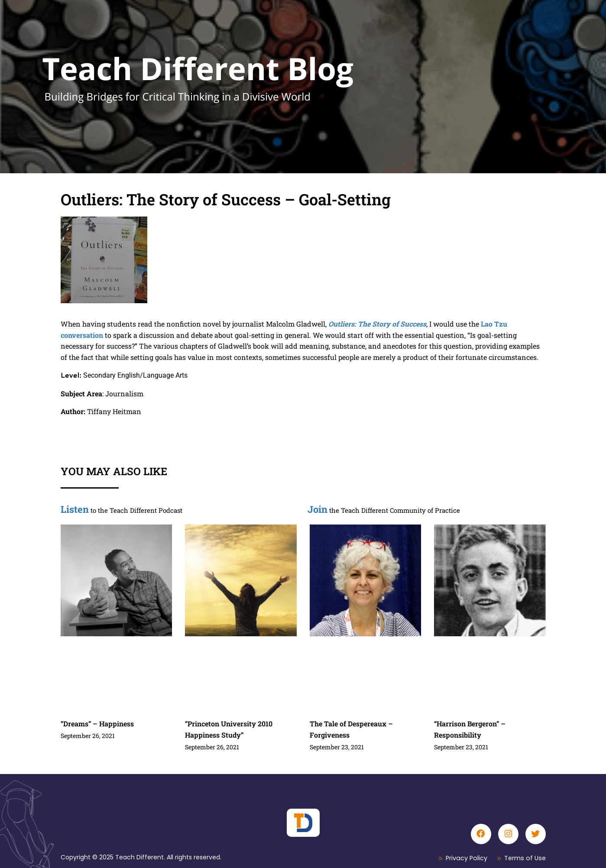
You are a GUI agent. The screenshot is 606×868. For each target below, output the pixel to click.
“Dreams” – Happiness (97, 724)
